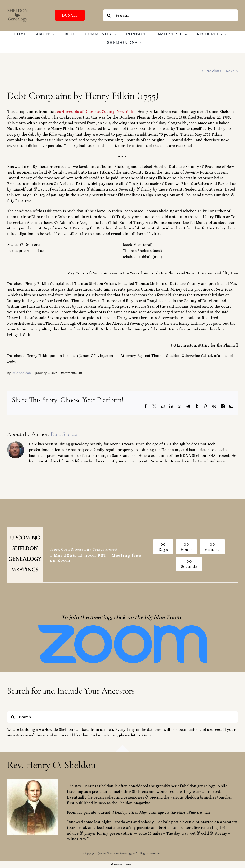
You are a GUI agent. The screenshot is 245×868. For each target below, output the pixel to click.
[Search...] (171, 15)
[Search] (109, 15)
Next (230, 71)
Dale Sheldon (21, 373)
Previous (213, 71)
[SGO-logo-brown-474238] (18, 10)
